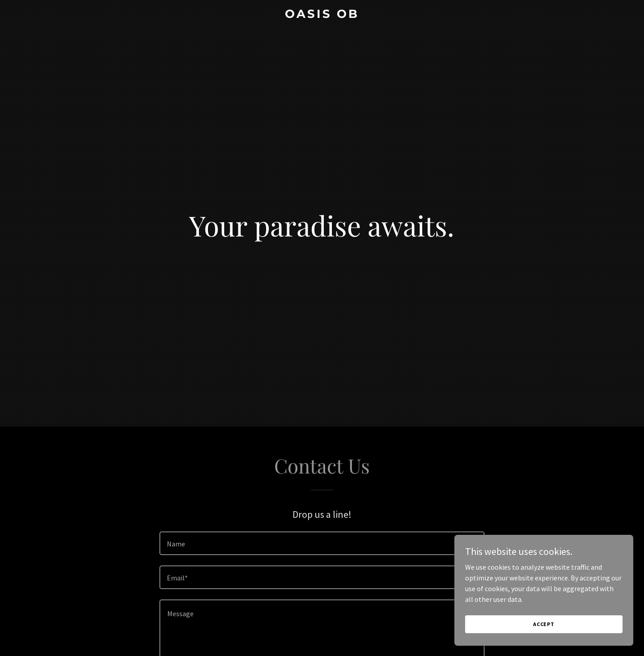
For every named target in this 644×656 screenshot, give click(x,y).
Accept (544, 624)
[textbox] (322, 543)
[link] (322, 15)
